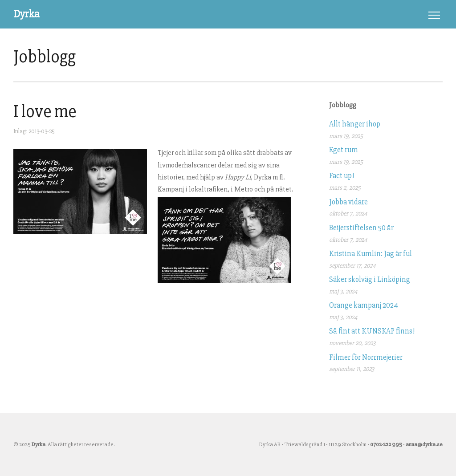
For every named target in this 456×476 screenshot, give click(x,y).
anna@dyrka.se (424, 444)
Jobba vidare (348, 202)
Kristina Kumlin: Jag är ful (370, 254)
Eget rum (344, 150)
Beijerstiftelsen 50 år (361, 228)
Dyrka (26, 14)
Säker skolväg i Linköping (370, 279)
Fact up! (342, 176)
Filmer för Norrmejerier (366, 357)
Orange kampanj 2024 (364, 305)
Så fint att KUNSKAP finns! (372, 331)
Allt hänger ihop (355, 124)
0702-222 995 (386, 444)
